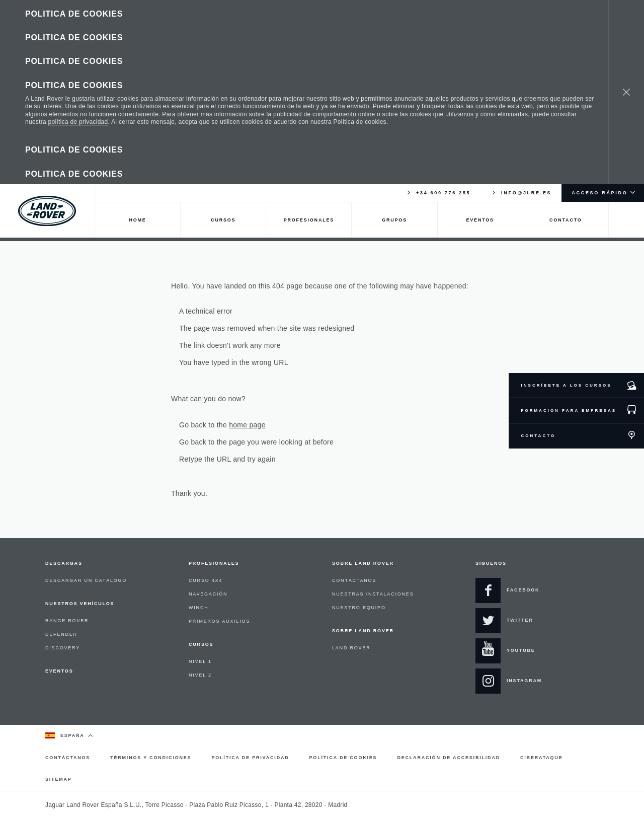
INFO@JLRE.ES (521, 97)
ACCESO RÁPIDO (599, 98)
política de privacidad (78, 50)
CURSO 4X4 (206, 580)
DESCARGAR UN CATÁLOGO (86, 580)
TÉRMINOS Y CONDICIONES (151, 758)
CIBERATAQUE (541, 758)
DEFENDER (61, 634)
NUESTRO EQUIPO (359, 608)
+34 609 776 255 (438, 97)
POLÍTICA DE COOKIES (343, 758)
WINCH (199, 608)
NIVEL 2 (200, 675)
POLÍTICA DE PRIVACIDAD (250, 758)
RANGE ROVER (67, 621)
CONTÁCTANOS (354, 580)
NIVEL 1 (200, 661)
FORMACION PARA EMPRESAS (569, 411)
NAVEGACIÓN (208, 594)
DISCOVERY (63, 648)
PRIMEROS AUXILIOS (219, 621)
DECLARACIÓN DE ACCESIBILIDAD (449, 758)
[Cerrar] (626, 44)
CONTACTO (539, 436)
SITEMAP (59, 779)
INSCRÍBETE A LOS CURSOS (567, 385)
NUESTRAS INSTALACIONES (373, 594)
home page (247, 425)
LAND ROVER (351, 648)
